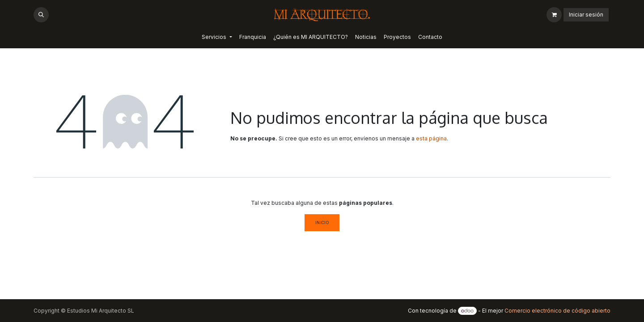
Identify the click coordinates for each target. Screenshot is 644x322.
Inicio (322, 222)
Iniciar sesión (586, 15)
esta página (431, 138)
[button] (41, 15)
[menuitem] (217, 37)
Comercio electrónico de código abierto (557, 311)
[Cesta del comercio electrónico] (554, 15)
